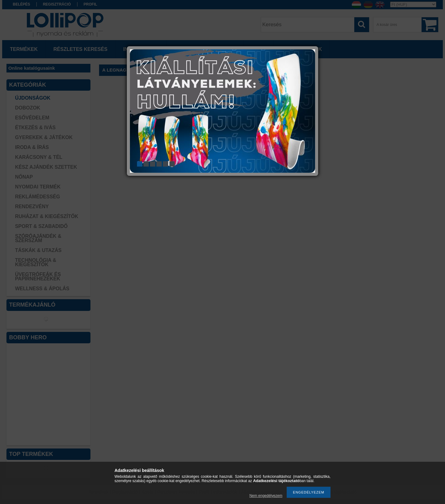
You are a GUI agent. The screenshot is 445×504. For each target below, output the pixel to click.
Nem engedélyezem (266, 496)
